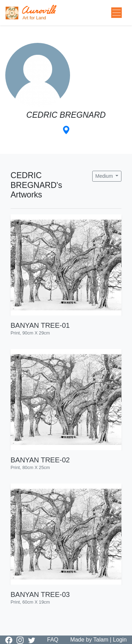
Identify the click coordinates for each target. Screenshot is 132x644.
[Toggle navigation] (117, 13)
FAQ (53, 640)
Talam (101, 640)
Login (120, 640)
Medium (105, 176)
